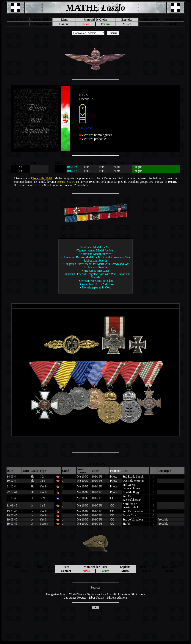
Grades (18, 24)
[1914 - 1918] (18, 20)
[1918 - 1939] (41, 20)
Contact (64, 24)
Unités (150, 24)
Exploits (127, 20)
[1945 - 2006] (173, 20)
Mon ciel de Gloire (95, 20)
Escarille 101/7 (66, 182)
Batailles (173, 24)
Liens (64, 20)
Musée (127, 24)
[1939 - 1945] (150, 20)
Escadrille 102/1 (42, 178)
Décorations (41, 24)
